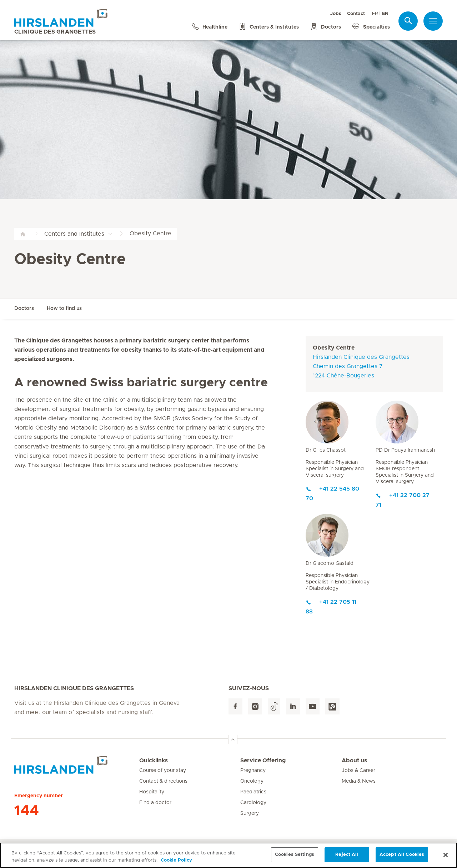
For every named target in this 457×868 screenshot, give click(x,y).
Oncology (252, 781)
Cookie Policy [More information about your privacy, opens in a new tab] (176, 860)
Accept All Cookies (402, 855)
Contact (356, 14)
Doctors (24, 308)
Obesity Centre (334, 348)
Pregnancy (253, 771)
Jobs (336, 14)
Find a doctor (155, 803)
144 (27, 811)
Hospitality (152, 792)
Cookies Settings (295, 855)
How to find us (64, 308)
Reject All (347, 855)
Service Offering (263, 761)
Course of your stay (163, 771)
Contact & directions (163, 781)
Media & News (359, 781)
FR (375, 14)
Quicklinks (154, 761)
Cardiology (253, 803)
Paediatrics (253, 792)
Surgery (250, 813)
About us (354, 761)
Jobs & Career (358, 771)
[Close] (446, 855)
